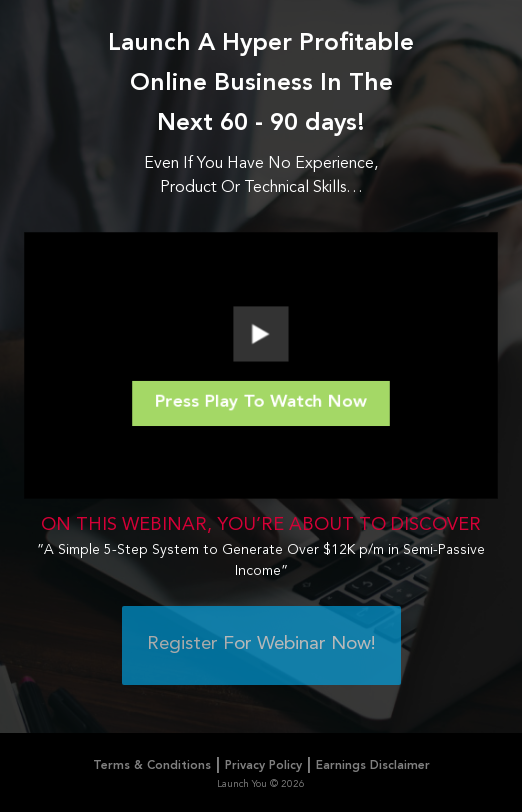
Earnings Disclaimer (373, 766)
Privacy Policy (263, 766)
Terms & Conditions (152, 766)
